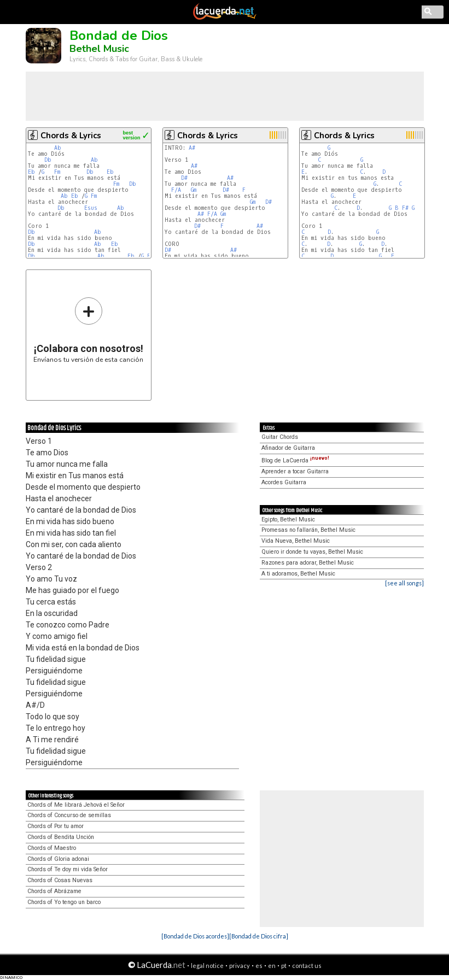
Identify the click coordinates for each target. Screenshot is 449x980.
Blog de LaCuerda (295, 460)
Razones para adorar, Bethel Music (308, 563)
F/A (176, 190)
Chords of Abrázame (54, 891)
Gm (194, 190)
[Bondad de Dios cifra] (259, 936)
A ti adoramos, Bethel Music (298, 574)
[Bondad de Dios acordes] (195, 936)
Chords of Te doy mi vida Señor (68, 869)
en (272, 966)
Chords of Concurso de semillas (69, 815)
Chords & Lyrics (71, 136)
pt (284, 966)
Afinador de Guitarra (288, 448)
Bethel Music (99, 49)
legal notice (207, 966)
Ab (58, 148)
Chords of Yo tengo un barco (64, 902)
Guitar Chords (280, 437)
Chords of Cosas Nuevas (60, 880)
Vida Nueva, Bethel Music (296, 541)
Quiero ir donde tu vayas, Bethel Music (312, 552)
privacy (240, 966)
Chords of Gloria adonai (58, 859)
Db (48, 160)
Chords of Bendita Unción (61, 837)
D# (184, 178)
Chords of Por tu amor (56, 826)
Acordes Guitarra (284, 482)
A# (192, 148)
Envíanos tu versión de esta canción (88, 330)
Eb (31, 172)
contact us (307, 966)
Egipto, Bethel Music (288, 520)
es (259, 966)
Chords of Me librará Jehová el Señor (76, 805)
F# (405, 208)
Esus (91, 208)
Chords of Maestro (52, 848)
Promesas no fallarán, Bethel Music (308, 530)
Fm (57, 172)
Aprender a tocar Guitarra (295, 471)
